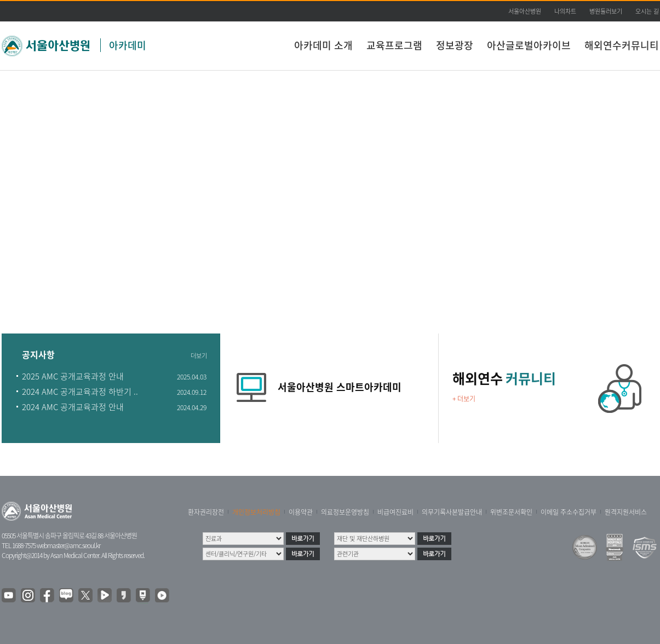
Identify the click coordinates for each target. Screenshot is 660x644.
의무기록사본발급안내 (452, 512)
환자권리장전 (206, 512)
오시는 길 (647, 11)
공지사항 (38, 355)
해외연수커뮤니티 (622, 45)
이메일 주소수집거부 (569, 512)
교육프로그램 (394, 45)
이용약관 (301, 512)
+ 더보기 (464, 399)
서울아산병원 (525, 11)
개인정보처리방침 (256, 512)
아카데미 (128, 45)
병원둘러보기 (606, 11)
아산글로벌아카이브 (529, 45)
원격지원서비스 (626, 512)
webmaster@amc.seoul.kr (68, 545)
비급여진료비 (395, 512)
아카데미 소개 (323, 45)
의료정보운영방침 (345, 512)
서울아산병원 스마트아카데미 (340, 387)
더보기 (199, 356)
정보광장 (455, 45)
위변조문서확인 (511, 512)
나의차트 (565, 11)
